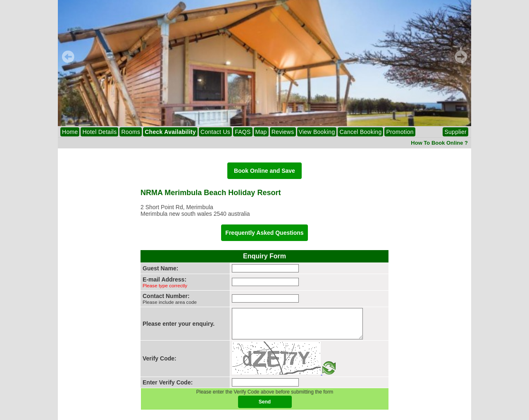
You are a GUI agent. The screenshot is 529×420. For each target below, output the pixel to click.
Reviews (283, 132)
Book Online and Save (264, 171)
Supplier (455, 132)
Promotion (400, 132)
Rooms (131, 132)
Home (70, 132)
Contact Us (215, 132)
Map (261, 132)
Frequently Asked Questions (264, 233)
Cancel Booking (360, 132)
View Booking (317, 132)
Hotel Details (99, 132)
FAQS (243, 132)
